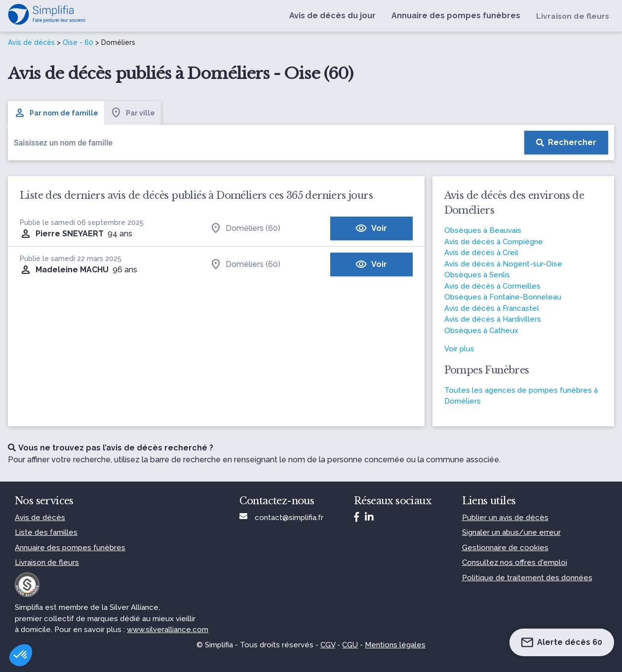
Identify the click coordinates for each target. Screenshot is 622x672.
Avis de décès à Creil (481, 253)
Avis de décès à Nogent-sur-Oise (503, 264)
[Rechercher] (566, 143)
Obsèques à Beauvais (483, 230)
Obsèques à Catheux (481, 331)
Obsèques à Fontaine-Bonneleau (503, 297)
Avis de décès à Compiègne (494, 242)
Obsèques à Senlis (477, 275)
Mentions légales (395, 645)
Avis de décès (31, 42)
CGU (350, 645)
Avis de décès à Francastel (492, 308)
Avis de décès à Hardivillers (493, 319)
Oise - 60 (78, 42)
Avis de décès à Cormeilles (492, 286)
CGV (328, 645)
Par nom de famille (56, 113)
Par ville (133, 113)
